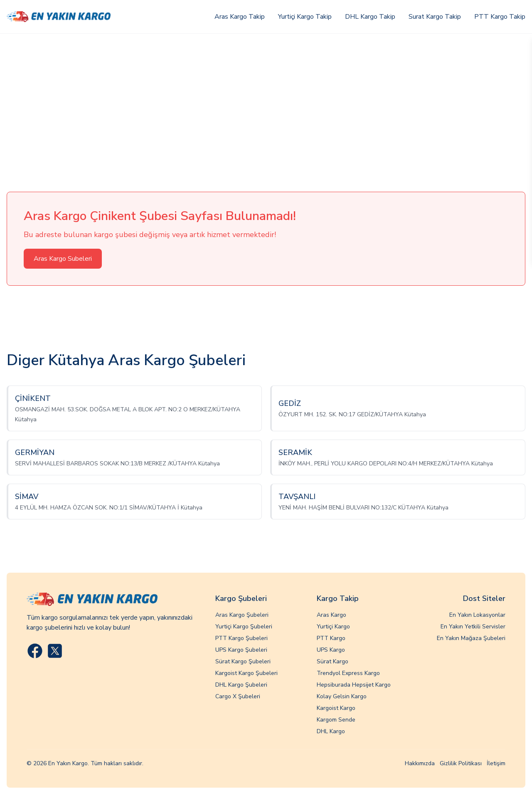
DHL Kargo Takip (370, 17)
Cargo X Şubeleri (238, 696)
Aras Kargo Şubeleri (242, 615)
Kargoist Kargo (336, 708)
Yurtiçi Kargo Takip (305, 17)
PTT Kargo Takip (500, 17)
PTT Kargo (331, 638)
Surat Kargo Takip (435, 17)
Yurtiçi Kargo (333, 627)
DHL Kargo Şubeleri (241, 685)
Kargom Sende (336, 720)
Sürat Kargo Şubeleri (243, 661)
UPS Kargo (331, 650)
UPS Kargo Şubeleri (241, 650)
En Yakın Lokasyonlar (477, 615)
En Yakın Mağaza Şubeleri (471, 638)
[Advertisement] (266, 96)
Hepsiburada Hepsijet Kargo (354, 685)
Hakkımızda (420, 763)
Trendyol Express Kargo (348, 673)
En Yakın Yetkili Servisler (473, 627)
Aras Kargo (331, 615)
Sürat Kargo (332, 661)
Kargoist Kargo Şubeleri (246, 673)
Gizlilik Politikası (461, 763)
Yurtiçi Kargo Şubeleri (244, 627)
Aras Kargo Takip (240, 17)
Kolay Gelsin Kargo (342, 696)
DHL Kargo (331, 731)
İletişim (496, 763)
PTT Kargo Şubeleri (241, 638)
